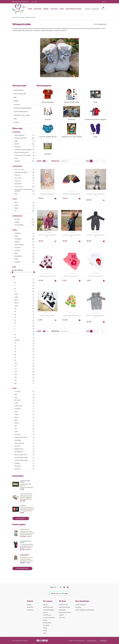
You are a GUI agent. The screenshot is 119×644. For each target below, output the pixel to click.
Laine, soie (24, 181)
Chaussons (17, 104)
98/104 (24, 303)
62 (24, 343)
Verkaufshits (30, 610)
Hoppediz (24, 242)
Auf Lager (24, 219)
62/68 (24, 294)
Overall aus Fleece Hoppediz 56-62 (47, 236)
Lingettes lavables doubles (25, 481)
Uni (24, 211)
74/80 (24, 297)
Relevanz (65, 161)
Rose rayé (24, 446)
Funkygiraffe (24, 239)
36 (24, 312)
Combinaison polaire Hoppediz (22, 108)
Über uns (45, 612)
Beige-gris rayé (24, 449)
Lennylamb (24, 248)
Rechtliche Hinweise (48, 607)
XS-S (24, 377)
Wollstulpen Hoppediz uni (47, 194)
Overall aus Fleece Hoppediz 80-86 (72, 236)
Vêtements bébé (19, 86)
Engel (24, 236)
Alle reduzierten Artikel (22, 568)
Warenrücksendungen (65, 607)
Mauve (24, 417)
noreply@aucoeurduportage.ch (20, 2)
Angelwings (24, 233)
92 (24, 357)
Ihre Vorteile (46, 625)
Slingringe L (23, 506)
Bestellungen (62, 610)
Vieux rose (24, 435)
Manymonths (24, 256)
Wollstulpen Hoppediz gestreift (72, 194)
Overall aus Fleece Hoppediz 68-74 (96, 195)
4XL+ (24, 383)
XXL (24, 309)
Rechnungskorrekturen (65, 612)
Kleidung (46, 9)
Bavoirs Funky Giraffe (20, 94)
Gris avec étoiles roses (24, 455)
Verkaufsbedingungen (48, 610)
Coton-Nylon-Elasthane (24, 172)
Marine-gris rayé (24, 443)
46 (24, 337)
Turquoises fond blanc (24, 437)
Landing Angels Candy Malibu (47, 276)
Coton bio (24, 175)
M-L (24, 380)
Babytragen (38, 9)
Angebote (29, 605)
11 (102, 161)
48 (24, 323)
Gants (15, 119)
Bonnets (16, 101)
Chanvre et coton (24, 169)
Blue (24, 397)
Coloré (24, 205)
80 (24, 352)
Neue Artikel (30, 607)
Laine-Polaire (24, 184)
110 (24, 366)
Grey (24, 412)
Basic (24, 202)
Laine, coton (24, 178)
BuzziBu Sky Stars (25, 529)
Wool (24, 194)
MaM (24, 253)
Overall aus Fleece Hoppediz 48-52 (96, 316)
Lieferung (45, 605)
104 (24, 363)
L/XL (24, 372)
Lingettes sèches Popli (26, 494)
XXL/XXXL (24, 340)
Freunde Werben (47, 623)
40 (24, 334)
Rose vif (24, 423)
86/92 (24, 300)
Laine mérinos (24, 187)
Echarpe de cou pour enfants (22, 115)
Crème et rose (24, 406)
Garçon (24, 208)
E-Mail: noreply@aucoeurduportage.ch (85, 610)
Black (24, 420)
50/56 (24, 306)
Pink (24, 429)
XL (24, 291)
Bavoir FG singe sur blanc (72, 276)
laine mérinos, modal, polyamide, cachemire (24, 190)
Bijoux (62, 9)
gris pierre (24, 469)
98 (24, 360)
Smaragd (24, 463)
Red (24, 426)
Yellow (24, 414)
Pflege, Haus (54, 9)
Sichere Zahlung (47, 615)
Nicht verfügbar (24, 225)
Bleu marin (24, 400)
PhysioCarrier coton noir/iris (26, 542)
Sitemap (45, 630)
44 (24, 320)
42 (24, 317)
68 (24, 346)
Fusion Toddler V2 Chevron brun (25, 555)
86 (24, 355)
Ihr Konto (63, 601)
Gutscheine (62, 618)
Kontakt (34, 2)
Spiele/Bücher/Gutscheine (73, 9)
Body (15, 97)
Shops (45, 633)
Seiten (88, 161)
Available (24, 222)
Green (24, 432)
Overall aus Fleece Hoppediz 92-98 (96, 236)
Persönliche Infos (63, 605)
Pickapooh (24, 262)
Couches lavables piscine (21, 111)
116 (24, 369)
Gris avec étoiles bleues (24, 457)
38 (24, 314)
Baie (24, 394)
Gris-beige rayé (24, 452)
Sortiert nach (55, 161)
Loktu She (24, 250)
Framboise (24, 409)
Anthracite (24, 392)
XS (24, 289)
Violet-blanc (24, 440)
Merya (24, 259)
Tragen (30, 9)
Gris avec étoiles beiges (24, 460)
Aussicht (39, 161)
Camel (24, 403)
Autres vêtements (19, 90)
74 (24, 349)
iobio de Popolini (24, 245)
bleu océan (24, 466)
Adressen (61, 615)
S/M (24, 375)
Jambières (16, 122)
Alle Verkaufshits (21, 518)
